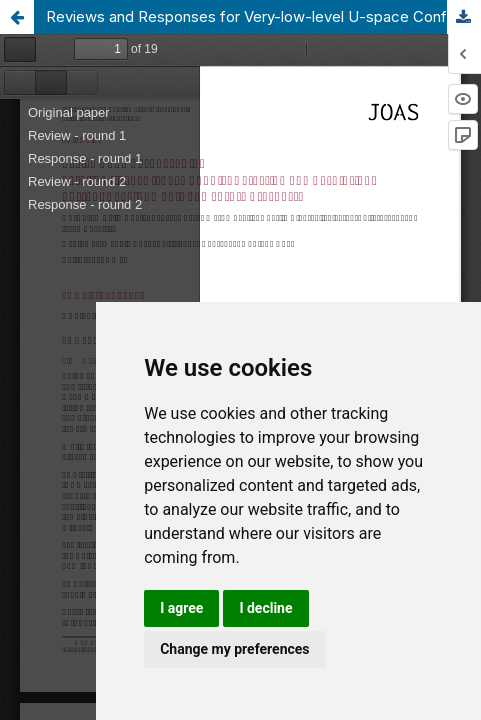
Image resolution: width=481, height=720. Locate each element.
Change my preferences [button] (234, 649)
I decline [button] (265, 608)
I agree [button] (181, 608)
